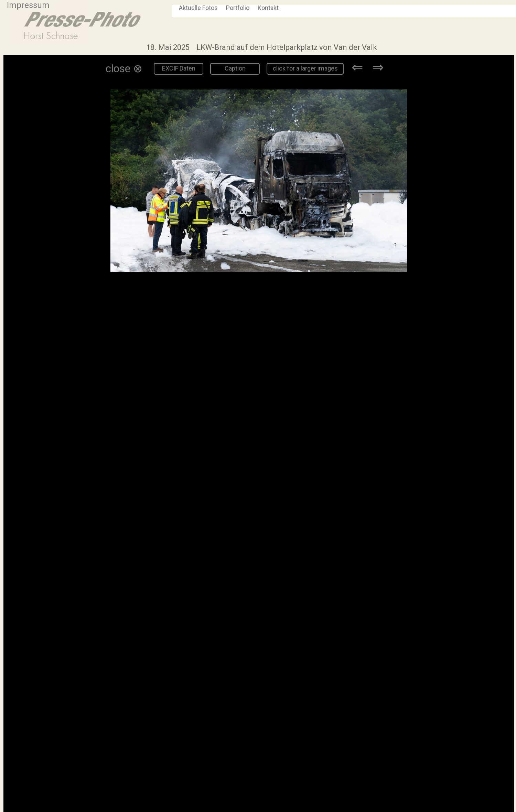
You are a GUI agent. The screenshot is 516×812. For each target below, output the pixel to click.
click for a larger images (305, 68)
